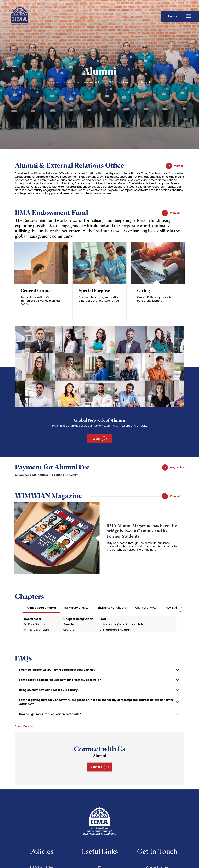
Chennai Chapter (146, 608)
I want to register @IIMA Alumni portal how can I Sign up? (57, 670)
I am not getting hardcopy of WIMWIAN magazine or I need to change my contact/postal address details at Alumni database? (96, 702)
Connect (99, 767)
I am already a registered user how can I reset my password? (60, 680)
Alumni (31, 152)
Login (100, 439)
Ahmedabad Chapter (41, 608)
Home (14, 152)
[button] (180, 608)
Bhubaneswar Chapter (112, 608)
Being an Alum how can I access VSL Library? (49, 690)
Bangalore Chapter (77, 608)
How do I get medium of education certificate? (50, 714)
